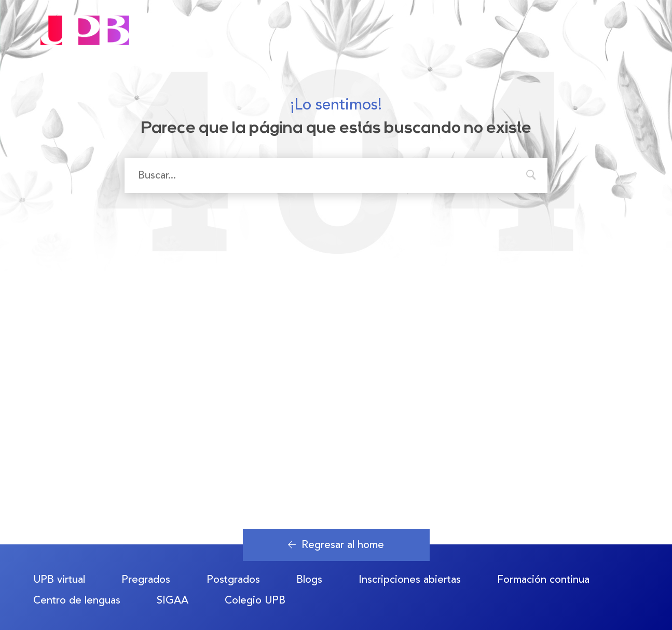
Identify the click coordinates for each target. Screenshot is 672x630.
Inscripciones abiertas (410, 579)
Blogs (309, 579)
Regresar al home (336, 545)
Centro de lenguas (77, 600)
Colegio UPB (255, 600)
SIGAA (173, 600)
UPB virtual (59, 579)
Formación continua (543, 579)
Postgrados (233, 579)
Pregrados (146, 579)
